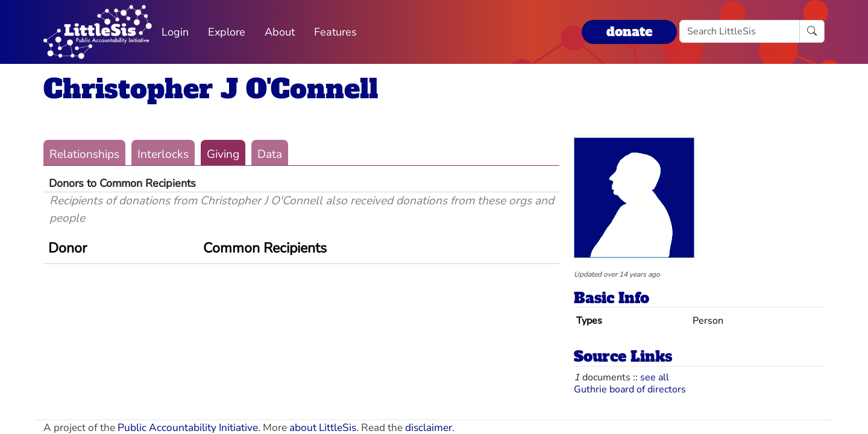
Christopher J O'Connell (211, 89)
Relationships (84, 154)
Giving (223, 154)
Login (175, 32)
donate (629, 32)
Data (270, 154)
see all (655, 377)
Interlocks (163, 154)
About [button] (280, 32)
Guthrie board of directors (630, 389)
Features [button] (335, 32)
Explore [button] (227, 32)
